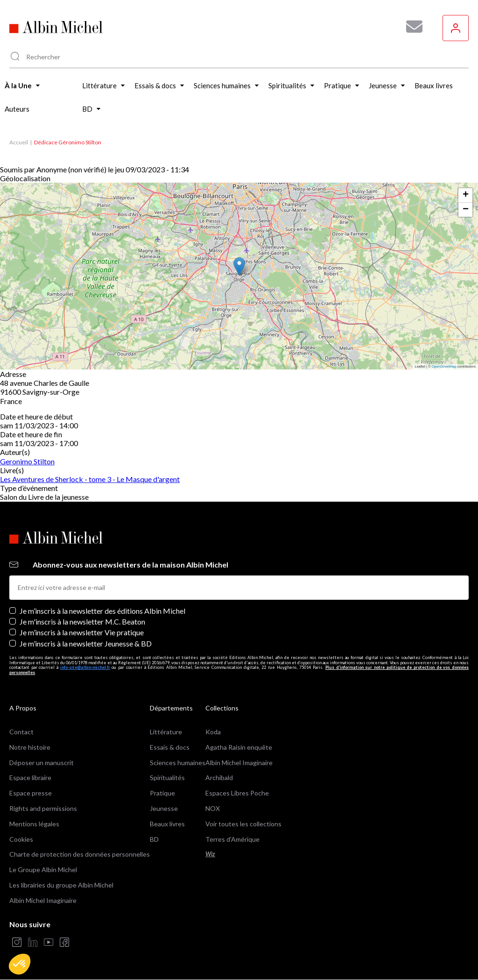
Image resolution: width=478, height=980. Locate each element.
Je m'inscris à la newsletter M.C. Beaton (82, 621)
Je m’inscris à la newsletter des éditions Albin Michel (102, 611)
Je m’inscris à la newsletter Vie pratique (82, 632)
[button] (20, 964)
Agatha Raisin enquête (239, 747)
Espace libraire (30, 778)
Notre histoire (30, 747)
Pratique (162, 793)
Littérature (166, 732)
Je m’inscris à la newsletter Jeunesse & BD (86, 643)
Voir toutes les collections (243, 824)
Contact (21, 732)
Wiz (210, 854)
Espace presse (31, 793)
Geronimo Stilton (27, 461)
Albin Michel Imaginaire (43, 900)
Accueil (19, 142)
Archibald (219, 778)
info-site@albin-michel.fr (85, 667)
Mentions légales (34, 824)
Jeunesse (164, 808)
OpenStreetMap (444, 366)
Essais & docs (170, 747)
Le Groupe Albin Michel (43, 870)
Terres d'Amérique (232, 839)
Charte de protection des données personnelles (80, 854)
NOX (213, 808)
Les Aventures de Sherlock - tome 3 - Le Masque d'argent (90, 479)
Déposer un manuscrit (42, 763)
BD (154, 839)
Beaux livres (167, 824)
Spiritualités (167, 778)
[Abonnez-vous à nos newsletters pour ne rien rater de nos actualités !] (411, 27)
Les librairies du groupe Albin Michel (61, 885)
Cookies (21, 839)
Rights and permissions (43, 808)
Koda (213, 732)
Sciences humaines (178, 763)
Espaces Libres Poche (237, 793)
